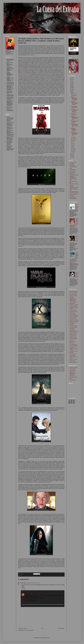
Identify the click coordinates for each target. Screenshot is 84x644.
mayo (72, 145)
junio (72, 144)
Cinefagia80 (72, 329)
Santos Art (72, 340)
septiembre (73, 139)
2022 (71, 81)
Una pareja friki (72, 330)
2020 (71, 84)
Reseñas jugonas (73, 192)
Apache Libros (72, 372)
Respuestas (25, 591)
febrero (72, 150)
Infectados (72, 353)
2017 (71, 89)
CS (70, 168)
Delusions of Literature (74, 322)
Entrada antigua (61, 628)
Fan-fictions (72, 171)
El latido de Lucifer (73, 337)
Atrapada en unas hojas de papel (73, 300)
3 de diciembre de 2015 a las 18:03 (39, 594)
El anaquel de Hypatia (74, 346)
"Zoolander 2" (62, 64)
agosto (72, 140)
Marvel (71, 379)
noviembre (73, 96)
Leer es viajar (72, 313)
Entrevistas (72, 170)
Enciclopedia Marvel (73, 377)
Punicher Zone (72, 361)
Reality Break (72, 355)
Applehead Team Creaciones (73, 374)
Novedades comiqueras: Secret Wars (74, 129)
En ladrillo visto (72, 347)
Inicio (42, 628)
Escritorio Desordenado (72, 298)
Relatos (71, 185)
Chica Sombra (72, 370)
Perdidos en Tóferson (74, 359)
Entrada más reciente (23, 628)
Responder (24, 589)
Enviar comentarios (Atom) (28, 630)
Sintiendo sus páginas (74, 305)
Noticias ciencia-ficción (74, 320)
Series (71, 196)
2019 (71, 86)
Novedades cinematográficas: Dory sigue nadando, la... (75, 111)
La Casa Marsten (73, 310)
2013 (71, 156)
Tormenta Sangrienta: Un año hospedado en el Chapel (74, 99)
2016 (71, 91)
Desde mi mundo (73, 354)
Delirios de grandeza (73, 362)
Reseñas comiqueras (74, 189)
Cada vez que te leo (73, 302)
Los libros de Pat (73, 336)
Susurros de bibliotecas (74, 316)
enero (72, 152)
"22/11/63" (48, 79)
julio (72, 142)
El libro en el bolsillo (73, 296)
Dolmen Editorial (73, 380)
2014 (71, 154)
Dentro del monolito (73, 317)
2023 (71, 79)
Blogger (49, 638)
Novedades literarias (73, 181)
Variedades (72, 197)
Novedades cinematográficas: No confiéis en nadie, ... (75, 134)
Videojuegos (72, 199)
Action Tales (72, 163)
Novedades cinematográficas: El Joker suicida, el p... (75, 125)
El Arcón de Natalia (73, 339)
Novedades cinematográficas (29, 576)
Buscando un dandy (73, 312)
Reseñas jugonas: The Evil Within (74, 107)
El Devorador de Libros (74, 332)
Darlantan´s (72, 324)
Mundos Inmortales (73, 333)
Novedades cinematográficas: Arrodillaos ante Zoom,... (75, 118)
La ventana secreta (73, 344)
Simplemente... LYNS (74, 351)
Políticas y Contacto (73, 184)
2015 (71, 93)
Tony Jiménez (28, 594)
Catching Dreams (73, 323)
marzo (72, 149)
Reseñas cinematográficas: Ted (77, 206)
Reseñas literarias (73, 193)
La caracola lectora (73, 306)
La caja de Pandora (73, 326)
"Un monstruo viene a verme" (24, 74)
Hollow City (72, 343)
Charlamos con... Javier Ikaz (74, 114)
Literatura (71, 173)
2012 (71, 157)
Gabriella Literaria (73, 334)
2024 (71, 78)
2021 (71, 83)
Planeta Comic (72, 376)
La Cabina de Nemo (73, 294)
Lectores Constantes (73, 368)
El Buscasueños (73, 314)
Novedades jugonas (73, 179)
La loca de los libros (73, 293)
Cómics (71, 165)
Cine (23, 576)
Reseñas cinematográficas (73, 187)
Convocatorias (72, 167)
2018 (71, 88)
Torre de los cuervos (73, 327)
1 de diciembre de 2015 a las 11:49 (33, 583)
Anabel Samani (72, 303)
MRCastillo (24, 583)
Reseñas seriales (73, 194)
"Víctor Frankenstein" (23, 59)
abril (72, 147)
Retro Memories (73, 369)
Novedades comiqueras (72, 177)
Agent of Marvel (73, 342)
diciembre (73, 94)
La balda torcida (73, 319)
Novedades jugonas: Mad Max (75, 122)
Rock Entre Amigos (73, 291)
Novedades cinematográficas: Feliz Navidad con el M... (75, 103)
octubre (72, 137)
